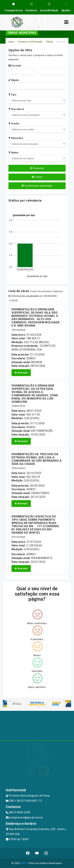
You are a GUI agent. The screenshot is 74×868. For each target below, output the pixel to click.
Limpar (37, 177)
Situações (16, 138)
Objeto (14, 80)
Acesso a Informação (30, 42)
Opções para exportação (37, 186)
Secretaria (16, 109)
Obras (50, 42)
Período (15, 66)
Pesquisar (37, 168)
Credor (14, 124)
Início (11, 42)
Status (13, 153)
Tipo (12, 95)
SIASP (24, 863)
